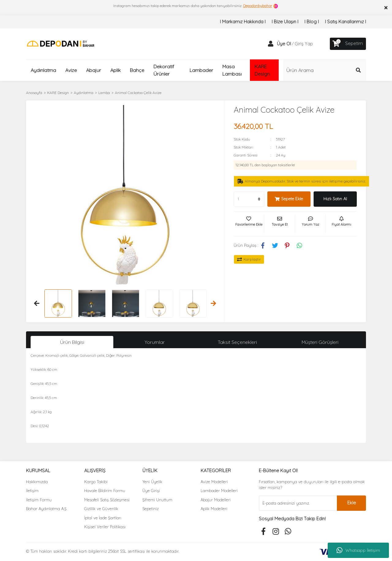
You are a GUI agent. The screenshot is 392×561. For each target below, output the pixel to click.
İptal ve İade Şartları (103, 518)
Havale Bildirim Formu (105, 491)
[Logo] (60, 43)
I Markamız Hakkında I (243, 22)
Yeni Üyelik (152, 482)
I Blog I (312, 22)
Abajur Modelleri (216, 500)
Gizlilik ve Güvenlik (101, 509)
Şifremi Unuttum (157, 500)
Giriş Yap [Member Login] (304, 44)
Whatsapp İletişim (358, 550)
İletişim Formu (39, 500)
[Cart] (348, 44)
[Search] (325, 70)
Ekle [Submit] (352, 503)
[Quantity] (249, 199)
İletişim (32, 491)
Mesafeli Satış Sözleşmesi (107, 500)
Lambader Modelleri (219, 491)
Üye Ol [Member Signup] (284, 44)
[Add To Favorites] (249, 224)
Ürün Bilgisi (72, 342)
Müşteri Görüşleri (320, 342)
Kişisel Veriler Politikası (105, 527)
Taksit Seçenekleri (237, 342)
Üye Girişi (151, 491)
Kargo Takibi (96, 482)
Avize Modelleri (214, 482)
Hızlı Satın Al (335, 199)
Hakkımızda (37, 482)
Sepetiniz (151, 509)
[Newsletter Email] (298, 503)
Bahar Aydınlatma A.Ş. (47, 509)
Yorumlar (155, 342)
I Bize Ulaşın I (285, 22)
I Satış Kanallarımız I (345, 22)
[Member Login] (271, 44)
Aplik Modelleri (214, 509)
